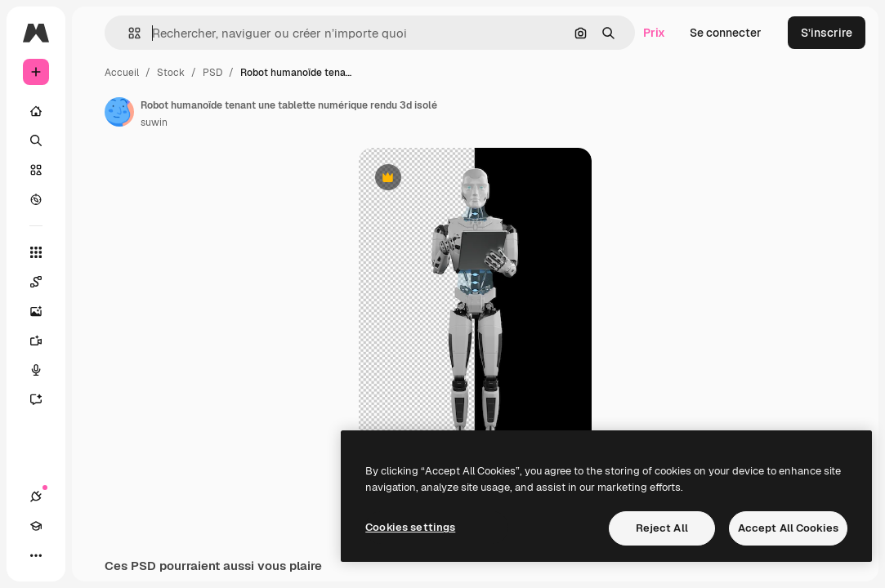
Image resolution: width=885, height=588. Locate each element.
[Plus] (36, 555)
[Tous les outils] (36, 252)
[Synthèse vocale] (44, 370)
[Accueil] (36, 111)
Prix (654, 33)
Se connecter (726, 33)
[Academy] (36, 526)
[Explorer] (36, 199)
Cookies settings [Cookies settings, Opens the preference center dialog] (410, 527)
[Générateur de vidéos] (44, 341)
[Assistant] (44, 399)
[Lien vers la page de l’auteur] (119, 112)
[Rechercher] (36, 140)
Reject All (662, 528)
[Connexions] (36, 497)
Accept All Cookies (788, 528)
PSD (212, 73)
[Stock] (36, 170)
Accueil (122, 73)
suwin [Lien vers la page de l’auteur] (154, 122)
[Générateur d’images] (44, 311)
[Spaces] (44, 282)
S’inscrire (827, 33)
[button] (128, 33)
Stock (171, 73)
